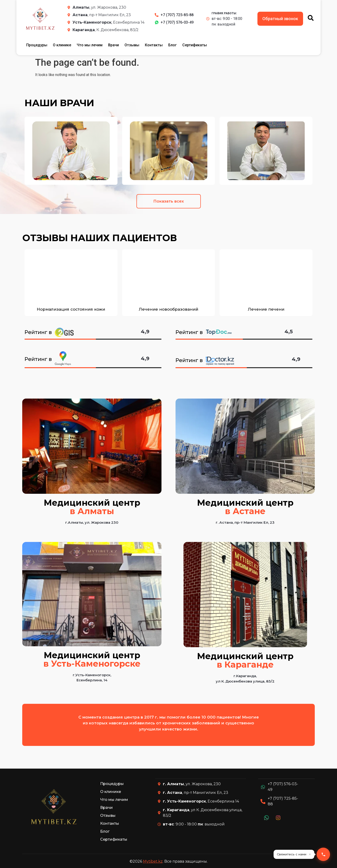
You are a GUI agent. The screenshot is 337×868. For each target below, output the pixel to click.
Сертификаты (195, 45)
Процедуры (37, 45)
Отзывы (132, 45)
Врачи (114, 45)
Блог (172, 45)
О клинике (62, 45)
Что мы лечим (90, 45)
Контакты (154, 45)
